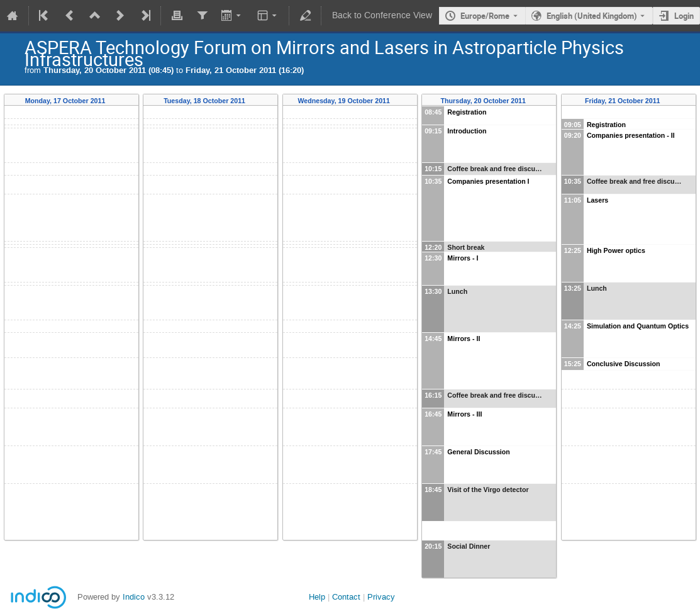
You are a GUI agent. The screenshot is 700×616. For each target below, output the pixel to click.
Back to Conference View (382, 15)
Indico (134, 597)
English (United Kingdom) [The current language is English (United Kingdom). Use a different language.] (592, 16)
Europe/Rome (485, 16)
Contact (346, 597)
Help (317, 597)
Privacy (381, 597)
